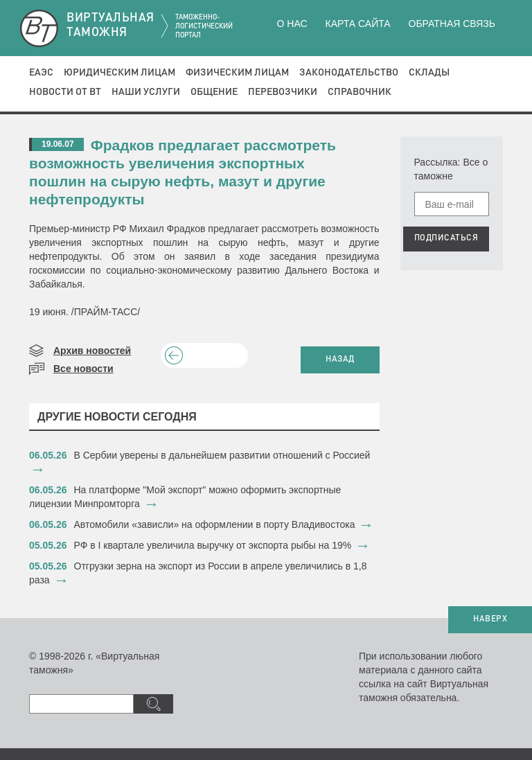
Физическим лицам (237, 73)
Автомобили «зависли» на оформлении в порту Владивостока (215, 524)
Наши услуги (146, 92)
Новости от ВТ (65, 92)
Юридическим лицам (119, 73)
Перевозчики (283, 92)
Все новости (83, 369)
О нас (292, 24)
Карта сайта (357, 24)
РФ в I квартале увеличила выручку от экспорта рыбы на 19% (213, 545)
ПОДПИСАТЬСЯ (446, 238)
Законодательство (349, 73)
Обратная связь (452, 24)
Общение (214, 92)
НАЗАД (340, 360)
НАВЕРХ (490, 619)
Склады (429, 73)
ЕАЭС (41, 73)
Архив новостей (92, 351)
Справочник (360, 92)
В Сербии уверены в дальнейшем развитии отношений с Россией (222, 455)
